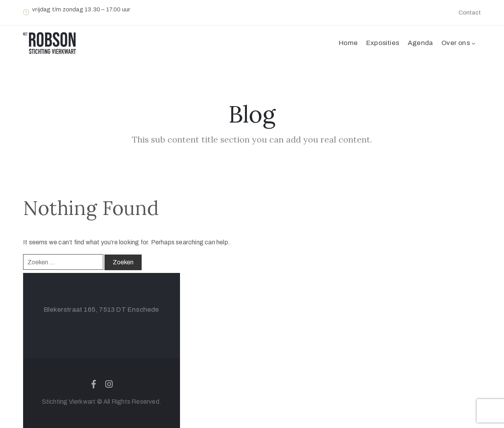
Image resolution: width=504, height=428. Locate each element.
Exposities (383, 43)
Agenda (420, 43)
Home (348, 43)
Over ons (459, 43)
